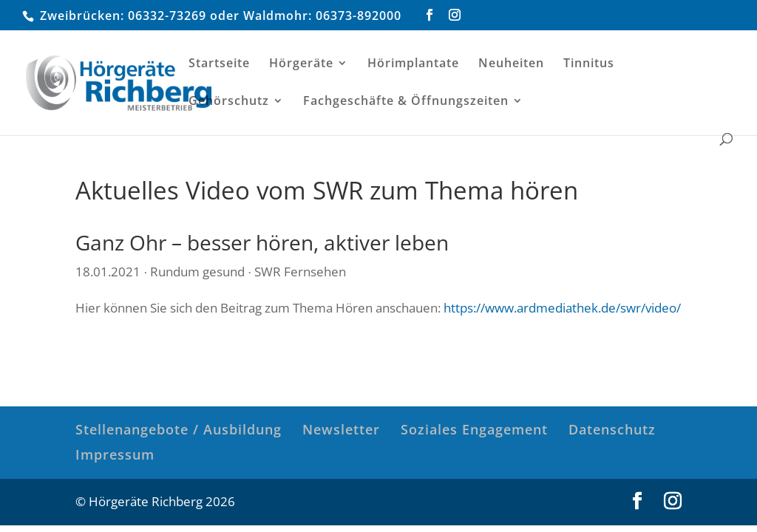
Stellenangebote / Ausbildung (179, 429)
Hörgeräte (301, 64)
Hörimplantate (413, 64)
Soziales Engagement (474, 429)
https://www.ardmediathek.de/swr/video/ (562, 308)
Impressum (115, 454)
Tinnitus (589, 64)
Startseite (219, 64)
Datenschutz (612, 429)
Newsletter (341, 429)
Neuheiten (511, 64)
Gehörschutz (229, 102)
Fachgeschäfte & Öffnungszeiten (406, 102)
